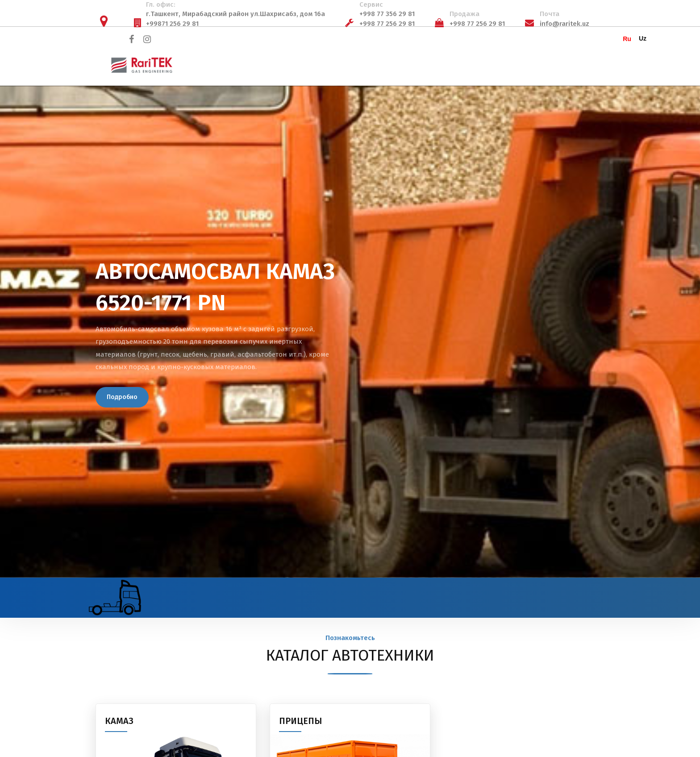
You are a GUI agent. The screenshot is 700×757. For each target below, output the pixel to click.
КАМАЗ (119, 721)
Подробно (122, 397)
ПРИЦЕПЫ (300, 721)
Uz (643, 38)
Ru (627, 39)
